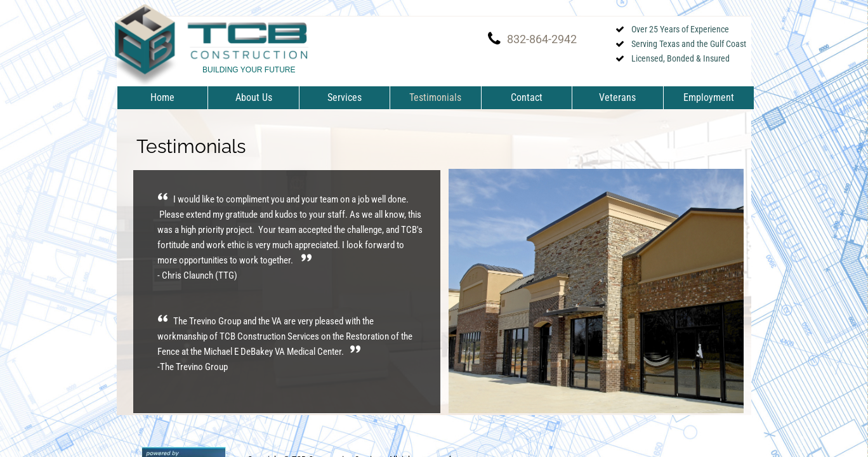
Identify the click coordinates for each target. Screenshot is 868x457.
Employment (709, 97)
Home (162, 97)
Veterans (617, 97)
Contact (527, 97)
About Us (254, 97)
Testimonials (435, 97)
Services (345, 97)
